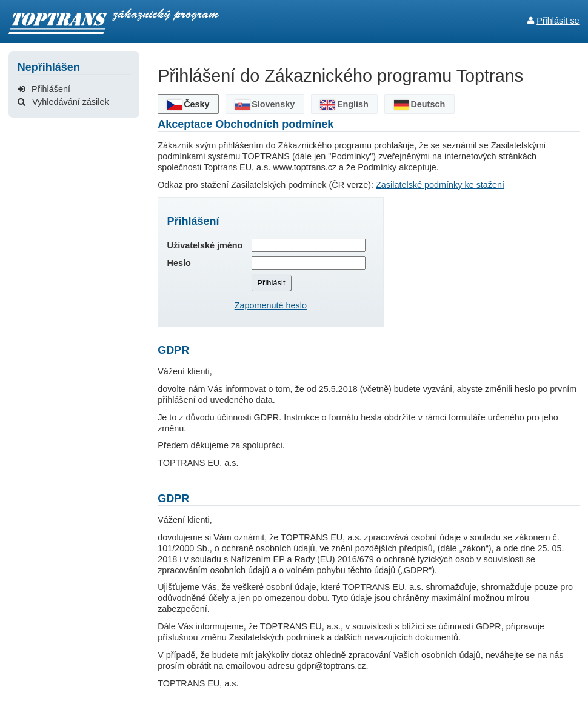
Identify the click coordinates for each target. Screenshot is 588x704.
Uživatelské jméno (205, 245)
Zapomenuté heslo (271, 305)
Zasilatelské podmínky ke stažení (440, 185)
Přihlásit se (558, 21)
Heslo (179, 263)
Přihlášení (44, 89)
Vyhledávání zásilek (63, 102)
